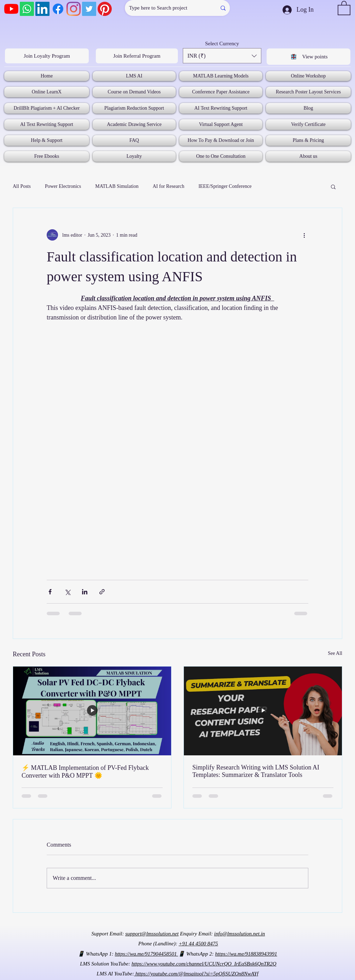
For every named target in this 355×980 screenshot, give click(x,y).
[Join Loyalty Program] (47, 56)
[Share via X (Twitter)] (67, 592)
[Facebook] (58, 9)
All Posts (22, 186)
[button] (344, 8)
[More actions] (304, 235)
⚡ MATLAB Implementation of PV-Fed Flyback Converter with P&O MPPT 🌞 (85, 772)
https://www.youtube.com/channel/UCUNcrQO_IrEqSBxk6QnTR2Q (204, 964)
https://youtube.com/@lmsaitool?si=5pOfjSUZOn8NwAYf (196, 974)
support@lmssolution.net (152, 934)
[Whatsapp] (27, 9)
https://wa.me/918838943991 (246, 954)
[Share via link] (102, 592)
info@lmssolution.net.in (240, 934)
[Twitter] (89, 9)
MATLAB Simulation (117, 186)
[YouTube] (11, 9)
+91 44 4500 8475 (198, 944)
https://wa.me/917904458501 (147, 954)
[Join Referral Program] (137, 56)
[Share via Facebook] (50, 592)
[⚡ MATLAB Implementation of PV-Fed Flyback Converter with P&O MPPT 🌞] (92, 711)
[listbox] (222, 56)
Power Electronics (63, 186)
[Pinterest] (105, 9)
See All (335, 653)
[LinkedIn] (42, 9)
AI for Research (168, 186)
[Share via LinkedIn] (85, 592)
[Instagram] (74, 9)
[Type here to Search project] (165, 8)
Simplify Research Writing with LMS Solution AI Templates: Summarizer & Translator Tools (256, 771)
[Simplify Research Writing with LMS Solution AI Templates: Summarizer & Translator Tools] (263, 711)
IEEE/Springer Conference (225, 186)
